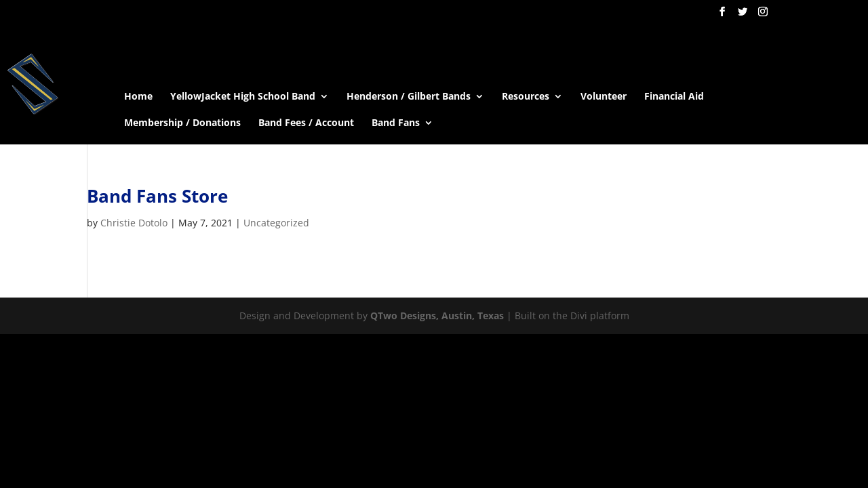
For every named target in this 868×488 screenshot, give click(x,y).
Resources (526, 97)
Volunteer (604, 97)
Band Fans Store (157, 196)
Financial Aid (674, 97)
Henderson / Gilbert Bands (409, 97)
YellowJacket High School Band (243, 97)
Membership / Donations (182, 123)
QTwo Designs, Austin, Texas (437, 316)
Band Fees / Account (306, 123)
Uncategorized (276, 223)
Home (138, 97)
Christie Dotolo (134, 223)
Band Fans (396, 123)
